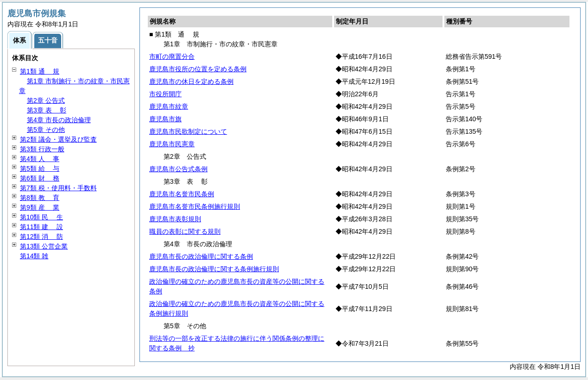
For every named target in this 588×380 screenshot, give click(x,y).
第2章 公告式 (46, 100)
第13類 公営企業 (44, 246)
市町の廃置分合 (172, 56)
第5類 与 (40, 168)
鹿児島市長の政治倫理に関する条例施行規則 (214, 269)
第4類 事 (40, 159)
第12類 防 (41, 237)
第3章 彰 (47, 110)
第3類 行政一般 (42, 149)
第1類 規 (40, 71)
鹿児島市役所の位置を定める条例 (198, 69)
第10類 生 (41, 217)
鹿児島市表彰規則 (175, 219)
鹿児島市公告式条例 (178, 169)
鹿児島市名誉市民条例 (182, 194)
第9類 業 (40, 207)
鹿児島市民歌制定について (188, 131)
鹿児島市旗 (165, 119)
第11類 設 (41, 227)
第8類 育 (40, 198)
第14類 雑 (34, 256)
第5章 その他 (46, 130)
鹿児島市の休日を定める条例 (191, 81)
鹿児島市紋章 (169, 106)
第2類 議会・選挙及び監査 (58, 139)
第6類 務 (40, 178)
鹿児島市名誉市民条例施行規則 (195, 206)
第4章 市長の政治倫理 (59, 120)
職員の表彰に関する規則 (185, 231)
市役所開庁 (165, 94)
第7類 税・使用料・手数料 (58, 188)
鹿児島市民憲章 (172, 144)
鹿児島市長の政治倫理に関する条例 (201, 256)
